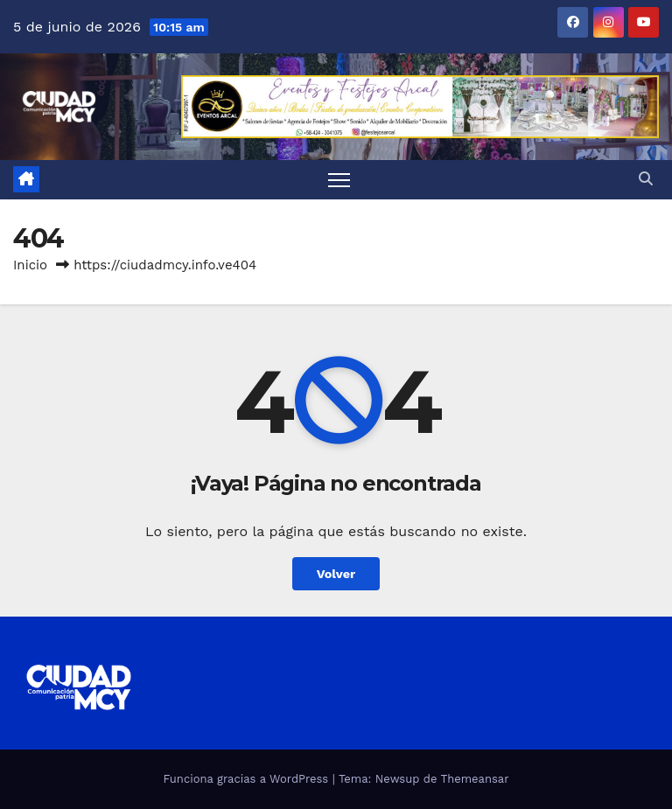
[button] (646, 179)
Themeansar (475, 779)
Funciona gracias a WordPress (247, 779)
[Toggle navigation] (339, 180)
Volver (336, 574)
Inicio (30, 265)
